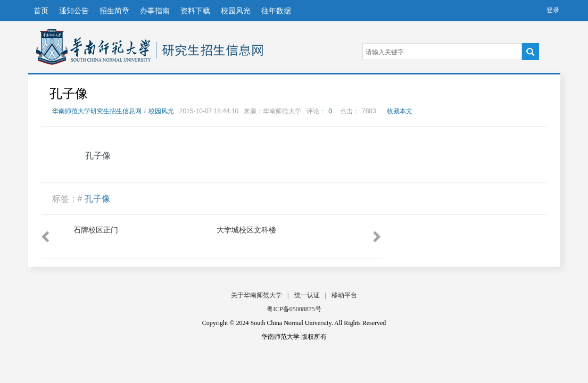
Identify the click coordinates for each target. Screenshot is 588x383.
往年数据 (276, 11)
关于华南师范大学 (256, 295)
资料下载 (195, 11)
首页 (41, 11)
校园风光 (236, 11)
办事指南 (155, 11)
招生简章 (114, 11)
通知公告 (74, 11)
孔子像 (97, 199)
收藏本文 (400, 111)
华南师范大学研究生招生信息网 (94, 47)
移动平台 (344, 295)
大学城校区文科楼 (246, 230)
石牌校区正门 (96, 230)
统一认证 (307, 295)
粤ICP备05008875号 (294, 309)
